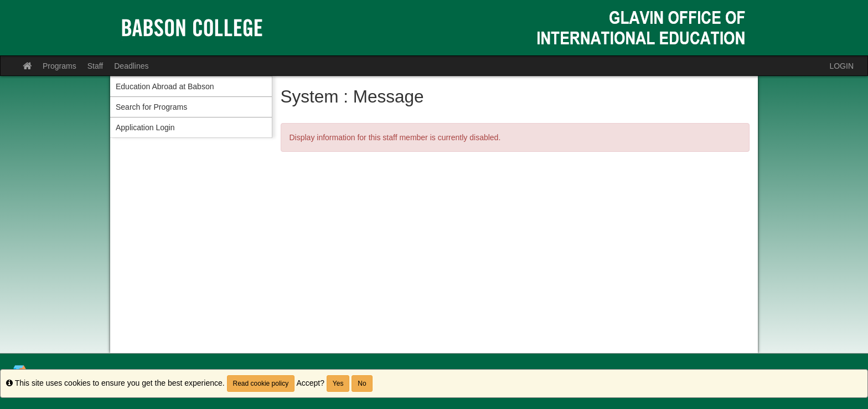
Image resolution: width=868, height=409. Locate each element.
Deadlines (131, 66)
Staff (95, 66)
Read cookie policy (261, 384)
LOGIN (841, 66)
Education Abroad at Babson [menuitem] (165, 86)
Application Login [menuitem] (145, 127)
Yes (338, 384)
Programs (60, 66)
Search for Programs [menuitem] (151, 107)
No (362, 384)
